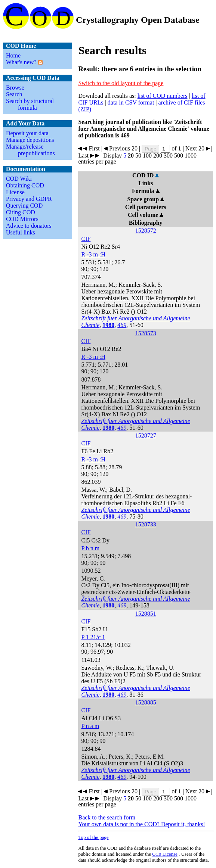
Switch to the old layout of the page (121, 83)
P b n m (90, 548)
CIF (86, 239)
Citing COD (21, 212)
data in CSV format (131, 102)
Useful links (21, 232)
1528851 (146, 614)
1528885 (146, 702)
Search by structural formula (30, 104)
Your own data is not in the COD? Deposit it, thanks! (141, 824)
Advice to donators (29, 226)
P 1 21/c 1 (93, 637)
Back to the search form (107, 817)
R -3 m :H (93, 254)
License (15, 192)
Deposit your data (27, 133)
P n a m (90, 726)
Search (14, 94)
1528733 (146, 524)
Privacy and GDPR (29, 199)
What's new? (21, 62)
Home (13, 55)
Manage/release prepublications (30, 150)
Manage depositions (30, 140)
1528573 (146, 333)
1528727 (146, 435)
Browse (15, 88)
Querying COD (24, 206)
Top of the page (93, 837)
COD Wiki (19, 179)
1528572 (146, 231)
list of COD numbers (163, 96)
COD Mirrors (22, 219)
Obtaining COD (25, 185)
